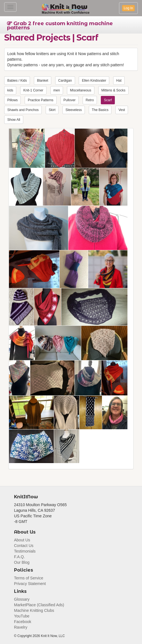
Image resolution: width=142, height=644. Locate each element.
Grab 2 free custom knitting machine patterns (60, 26)
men (57, 90)
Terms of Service (29, 578)
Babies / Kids (17, 81)
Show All (14, 120)
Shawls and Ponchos (23, 110)
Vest (122, 110)
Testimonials (25, 551)
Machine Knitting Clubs (34, 610)
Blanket (43, 81)
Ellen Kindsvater (94, 81)
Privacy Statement (30, 584)
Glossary (22, 599)
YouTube (22, 616)
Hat (119, 81)
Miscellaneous (81, 90)
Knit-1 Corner (33, 90)
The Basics (100, 110)
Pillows (12, 100)
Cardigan (65, 81)
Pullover (70, 100)
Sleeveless (74, 110)
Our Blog (22, 562)
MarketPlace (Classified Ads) (39, 605)
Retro (90, 100)
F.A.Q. (19, 557)
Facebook (23, 622)
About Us (22, 540)
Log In (128, 8)
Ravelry (21, 627)
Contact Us (24, 546)
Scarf (108, 100)
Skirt (52, 110)
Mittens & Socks (113, 90)
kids (10, 90)
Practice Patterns (40, 100)
